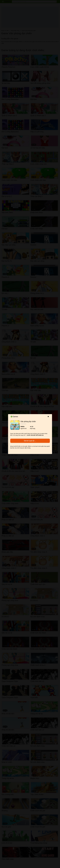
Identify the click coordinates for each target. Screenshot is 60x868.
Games (14, 417)
